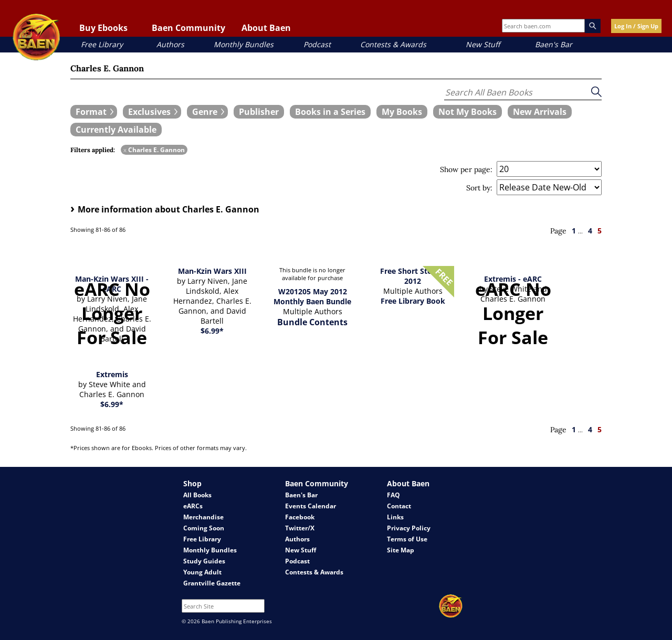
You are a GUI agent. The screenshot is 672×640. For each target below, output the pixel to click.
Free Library (102, 44)
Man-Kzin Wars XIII (212, 271)
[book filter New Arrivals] (540, 112)
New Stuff (483, 44)
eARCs (193, 506)
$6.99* (212, 331)
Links (395, 517)
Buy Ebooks (103, 28)
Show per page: (466, 169)
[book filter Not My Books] (468, 112)
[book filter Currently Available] (116, 130)
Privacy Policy (409, 528)
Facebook (300, 517)
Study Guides (204, 561)
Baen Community (188, 28)
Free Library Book (413, 301)
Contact (399, 506)
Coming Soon (204, 528)
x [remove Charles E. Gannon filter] (125, 150)
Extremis (112, 374)
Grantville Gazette (212, 583)
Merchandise (203, 517)
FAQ (393, 495)
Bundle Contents (312, 322)
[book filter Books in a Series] (330, 112)
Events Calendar (311, 506)
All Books (197, 495)
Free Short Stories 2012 (413, 276)
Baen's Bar (554, 44)
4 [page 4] (590, 231)
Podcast (317, 44)
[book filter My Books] (402, 112)
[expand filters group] (94, 112)
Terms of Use (407, 539)
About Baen (266, 28)
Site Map (401, 550)
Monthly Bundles (244, 44)
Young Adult (202, 572)
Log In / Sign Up (636, 26)
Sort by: (479, 188)
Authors (170, 44)
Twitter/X (300, 528)
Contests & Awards (393, 44)
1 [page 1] (574, 231)
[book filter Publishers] (259, 112)
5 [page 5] (600, 231)
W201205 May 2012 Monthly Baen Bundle (312, 296)
